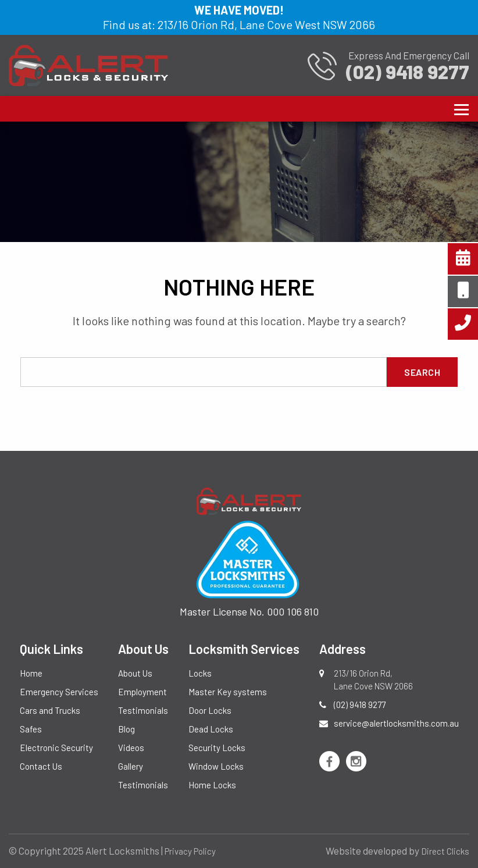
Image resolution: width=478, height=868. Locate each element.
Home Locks (212, 785)
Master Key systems (228, 692)
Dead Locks (211, 729)
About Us (135, 673)
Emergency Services (59, 692)
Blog (126, 729)
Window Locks (216, 766)
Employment (142, 692)
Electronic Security (56, 748)
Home (31, 673)
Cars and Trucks (50, 710)
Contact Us (41, 766)
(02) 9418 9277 (360, 705)
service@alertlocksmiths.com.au (396, 723)
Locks (200, 673)
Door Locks (210, 710)
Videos (131, 748)
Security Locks (217, 748)
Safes (31, 729)
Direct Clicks (445, 851)
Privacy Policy (190, 851)
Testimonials (143, 710)
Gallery (131, 766)
